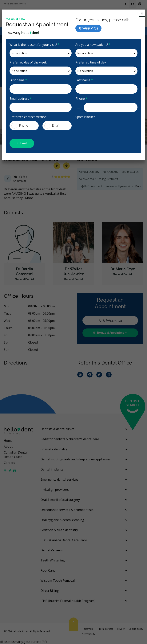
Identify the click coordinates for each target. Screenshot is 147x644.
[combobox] (80, 107)
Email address (21, 99)
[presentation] (98, 127)
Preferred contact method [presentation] (28, 117)
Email (52, 126)
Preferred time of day (91, 62)
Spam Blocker (85, 117)
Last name (84, 80)
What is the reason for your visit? (34, 45)
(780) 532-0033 (88, 28)
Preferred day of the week (28, 62)
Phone (81, 99)
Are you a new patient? (93, 45)
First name (18, 80)
